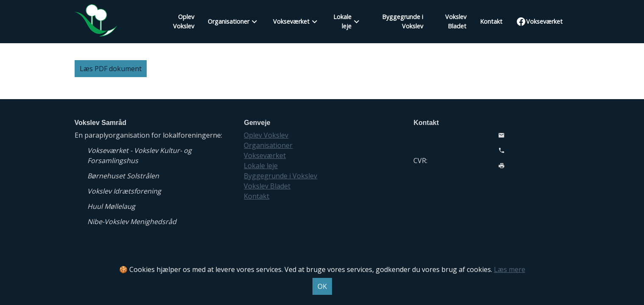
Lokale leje (342, 21)
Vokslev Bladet (456, 21)
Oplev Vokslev (184, 21)
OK (322, 286)
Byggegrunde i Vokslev (403, 21)
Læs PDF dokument (111, 69)
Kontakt (491, 21)
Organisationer (229, 21)
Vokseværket (291, 21)
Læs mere (510, 269)
